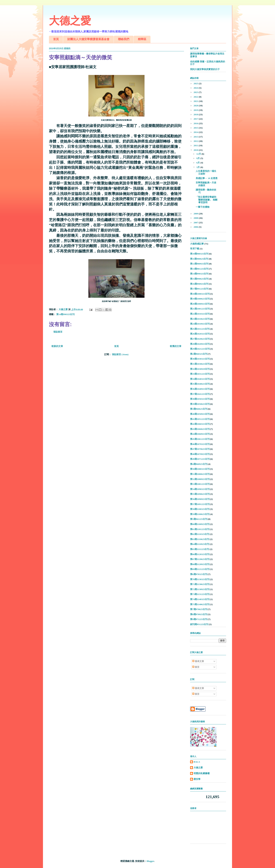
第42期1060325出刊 (200, 424)
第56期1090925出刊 (200, 499)
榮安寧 (197, 779)
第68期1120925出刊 (200, 564)
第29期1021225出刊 (200, 349)
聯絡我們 (124, 39)
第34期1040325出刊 (200, 379)
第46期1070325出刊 (200, 444)
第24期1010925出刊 (200, 324)
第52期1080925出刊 (200, 479)
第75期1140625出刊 (200, 604)
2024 (196, 88)
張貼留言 (58, 332)
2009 (196, 214)
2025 (196, 83)
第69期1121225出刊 (200, 569)
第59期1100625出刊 (200, 514)
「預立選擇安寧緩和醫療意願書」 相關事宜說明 (206, 200)
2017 (196, 119)
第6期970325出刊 (199, 574)
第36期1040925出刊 (200, 389)
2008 (196, 218)
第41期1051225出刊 (200, 419)
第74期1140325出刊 (200, 599)
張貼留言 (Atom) (120, 354)
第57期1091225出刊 (200, 504)
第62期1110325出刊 (200, 534)
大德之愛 (70, 21)
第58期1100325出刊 (200, 509)
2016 (196, 123)
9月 (198, 158)
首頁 (56, 39)
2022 (196, 97)
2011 (196, 145)
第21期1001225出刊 (200, 309)
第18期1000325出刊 (200, 294)
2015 (196, 128)
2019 (196, 110)
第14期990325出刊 (65, 314)
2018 (196, 114)
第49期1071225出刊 (200, 459)
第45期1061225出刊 (200, 439)
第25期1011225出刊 (200, 329)
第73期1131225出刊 (200, 594)
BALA (197, 762)
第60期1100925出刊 (200, 524)
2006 (196, 227)
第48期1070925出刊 (200, 454)
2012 (196, 141)
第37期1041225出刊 (200, 394)
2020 (196, 106)
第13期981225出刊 (199, 269)
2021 (196, 101)
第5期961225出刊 (199, 519)
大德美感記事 (197, 244)
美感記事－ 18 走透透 (207, 178)
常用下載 (195, 249)
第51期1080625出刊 (200, 474)
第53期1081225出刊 (200, 484)
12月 (199, 154)
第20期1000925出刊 (200, 304)
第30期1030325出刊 (200, 359)
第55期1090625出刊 (200, 494)
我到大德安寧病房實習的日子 (205, 69)
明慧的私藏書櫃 (202, 773)
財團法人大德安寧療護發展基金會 (88, 39)
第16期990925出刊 (199, 284)
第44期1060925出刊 (200, 434)
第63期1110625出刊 (200, 539)
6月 (198, 163)
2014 (196, 132)
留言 (196, 667)
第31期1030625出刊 (200, 364)
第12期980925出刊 (199, 264)
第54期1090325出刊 (200, 489)
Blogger (150, 861)
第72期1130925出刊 (200, 589)
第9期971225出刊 (199, 619)
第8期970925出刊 (199, 614)
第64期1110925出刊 (200, 544)
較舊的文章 (176, 346)
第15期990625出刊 (199, 279)
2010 (196, 150)
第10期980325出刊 (199, 254)
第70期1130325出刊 (200, 579)
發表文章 (198, 661)
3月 (198, 167)
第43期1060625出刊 (200, 429)
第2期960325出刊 (199, 354)
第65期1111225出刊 (200, 549)
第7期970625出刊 (199, 609)
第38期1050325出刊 (200, 399)
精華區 (142, 39)
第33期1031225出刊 (200, 374)
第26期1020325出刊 (200, 334)
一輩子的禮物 (203, 207)
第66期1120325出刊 (200, 554)
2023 (196, 92)
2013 (196, 137)
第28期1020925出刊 (200, 344)
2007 (196, 223)
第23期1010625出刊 (200, 319)
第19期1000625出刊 (200, 299)
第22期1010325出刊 (200, 314)
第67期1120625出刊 (200, 559)
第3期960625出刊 (199, 409)
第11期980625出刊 (199, 259)
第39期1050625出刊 (200, 404)
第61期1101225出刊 (200, 529)
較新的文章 (57, 346)
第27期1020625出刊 (200, 339)
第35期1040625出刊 (200, 384)
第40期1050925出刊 (200, 414)
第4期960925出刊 (199, 464)
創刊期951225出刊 (199, 624)
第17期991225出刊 (199, 289)
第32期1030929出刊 (200, 369)
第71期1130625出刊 (200, 584)
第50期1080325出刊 (200, 469)
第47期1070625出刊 (200, 449)
